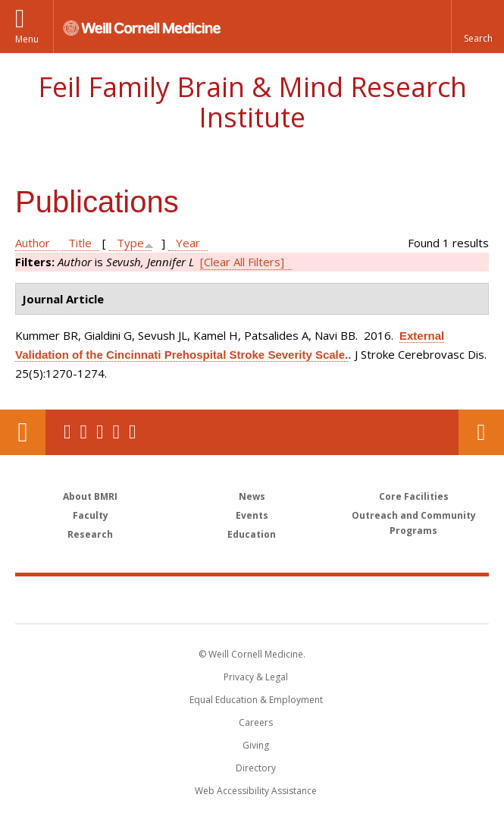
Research (90, 534)
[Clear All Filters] (242, 262)
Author (33, 243)
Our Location (23, 432)
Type (130, 243)
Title (80, 243)
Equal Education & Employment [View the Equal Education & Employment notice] (256, 700)
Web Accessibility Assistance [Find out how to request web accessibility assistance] (256, 791)
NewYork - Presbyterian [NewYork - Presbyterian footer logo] (356, 599)
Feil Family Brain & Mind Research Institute (252, 102)
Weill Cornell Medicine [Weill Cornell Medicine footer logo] (164, 599)
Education (252, 534)
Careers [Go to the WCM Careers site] (256, 722)
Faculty (91, 515)
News (252, 496)
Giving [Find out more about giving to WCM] (256, 745)
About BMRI (90, 496)
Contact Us (481, 432)
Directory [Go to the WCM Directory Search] (256, 768)
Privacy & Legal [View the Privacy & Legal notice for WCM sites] (256, 677)
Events (252, 515)
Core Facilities (414, 496)
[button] (477, 27)
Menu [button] (27, 39)
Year (188, 243)
